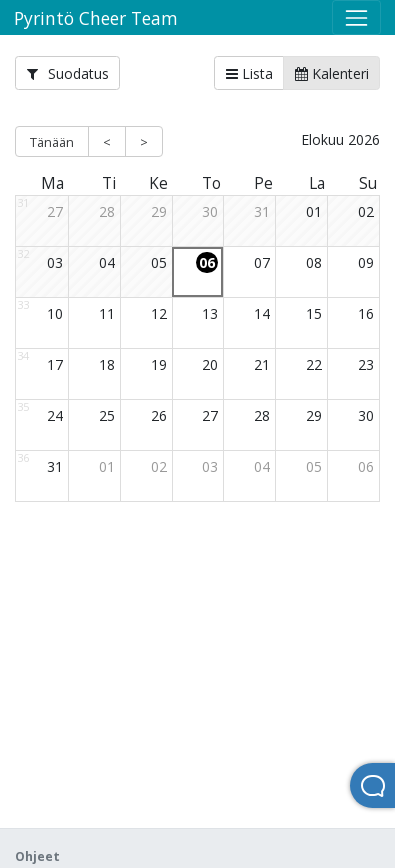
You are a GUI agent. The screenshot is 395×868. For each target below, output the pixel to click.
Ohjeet (37, 856)
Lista (249, 73)
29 (159, 211)
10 (55, 313)
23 (366, 364)
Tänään (52, 142)
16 (366, 313)
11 (107, 313)
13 (210, 313)
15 (314, 313)
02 (366, 211)
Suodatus (68, 73)
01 (314, 211)
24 (55, 415)
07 (262, 262)
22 (314, 364)
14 (262, 313)
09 (366, 262)
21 (262, 364)
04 (107, 262)
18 (107, 364)
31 (262, 211)
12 (159, 313)
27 (55, 211)
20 (210, 364)
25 (107, 415)
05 (159, 262)
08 (314, 262)
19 (159, 364)
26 (159, 415)
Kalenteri (332, 73)
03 (55, 262)
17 (55, 364)
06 (207, 262)
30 (210, 211)
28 (107, 211)
